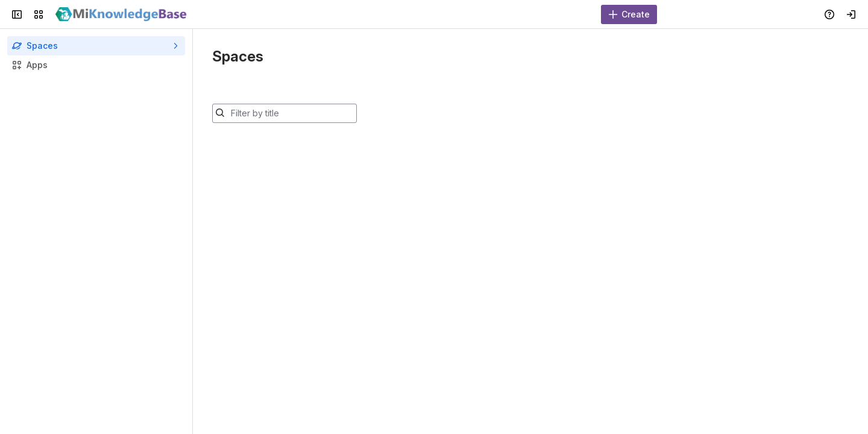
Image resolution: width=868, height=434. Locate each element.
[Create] (629, 14)
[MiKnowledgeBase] (121, 14)
